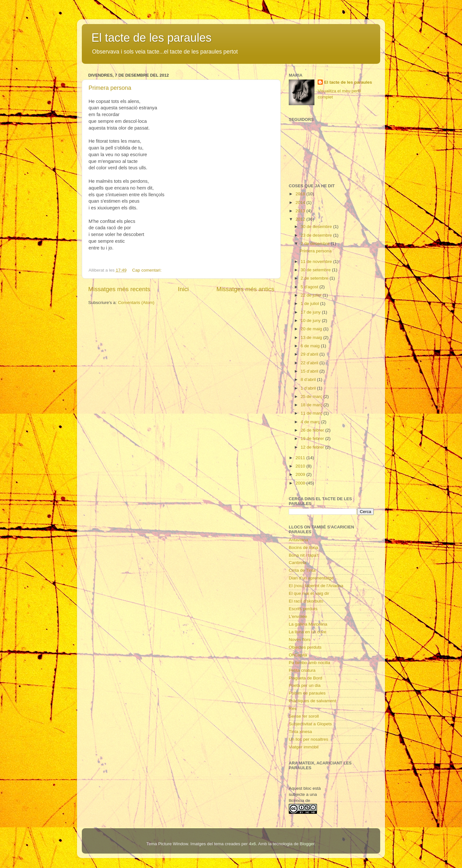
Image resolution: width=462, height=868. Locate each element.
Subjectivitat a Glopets (310, 724)
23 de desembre (317, 235)
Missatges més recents (119, 289)
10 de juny (311, 320)
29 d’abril (310, 354)
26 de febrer (313, 430)
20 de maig (312, 329)
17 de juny (311, 312)
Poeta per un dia (305, 685)
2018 (301, 194)
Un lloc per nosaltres (308, 739)
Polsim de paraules (307, 693)
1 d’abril (309, 388)
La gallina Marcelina (308, 624)
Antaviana (298, 540)
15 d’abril (310, 371)
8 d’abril (309, 379)
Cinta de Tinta (302, 570)
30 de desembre (317, 227)
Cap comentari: (147, 270)
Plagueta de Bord (305, 678)
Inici (184, 289)
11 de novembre (317, 261)
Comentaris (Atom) (136, 303)
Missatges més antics (245, 289)
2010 (301, 466)
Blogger (307, 844)
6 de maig (311, 346)
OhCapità (298, 655)
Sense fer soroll (304, 716)
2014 (301, 202)
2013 (301, 211)
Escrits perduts (303, 609)
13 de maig (312, 337)
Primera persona (110, 88)
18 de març (312, 405)
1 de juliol (310, 303)
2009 (301, 474)
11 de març (312, 413)
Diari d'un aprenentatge (311, 578)
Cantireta (298, 563)
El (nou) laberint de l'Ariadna (316, 586)
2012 (301, 219)
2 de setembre (315, 278)
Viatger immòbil (304, 747)
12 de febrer (313, 447)
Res (293, 708)
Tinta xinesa (300, 732)
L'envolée (298, 616)
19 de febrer (313, 438)
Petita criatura (302, 670)
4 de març (311, 422)
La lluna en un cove (308, 632)
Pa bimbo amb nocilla (309, 663)
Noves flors (300, 640)
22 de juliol (312, 295)
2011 (301, 458)
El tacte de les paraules (151, 38)
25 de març (312, 396)
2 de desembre (316, 244)
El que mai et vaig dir (309, 593)
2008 (301, 483)
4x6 (252, 844)
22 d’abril (310, 363)
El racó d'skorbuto (306, 601)
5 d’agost (310, 287)
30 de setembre (316, 270)
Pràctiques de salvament (312, 701)
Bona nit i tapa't (304, 555)
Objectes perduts (305, 647)
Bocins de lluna (304, 548)
